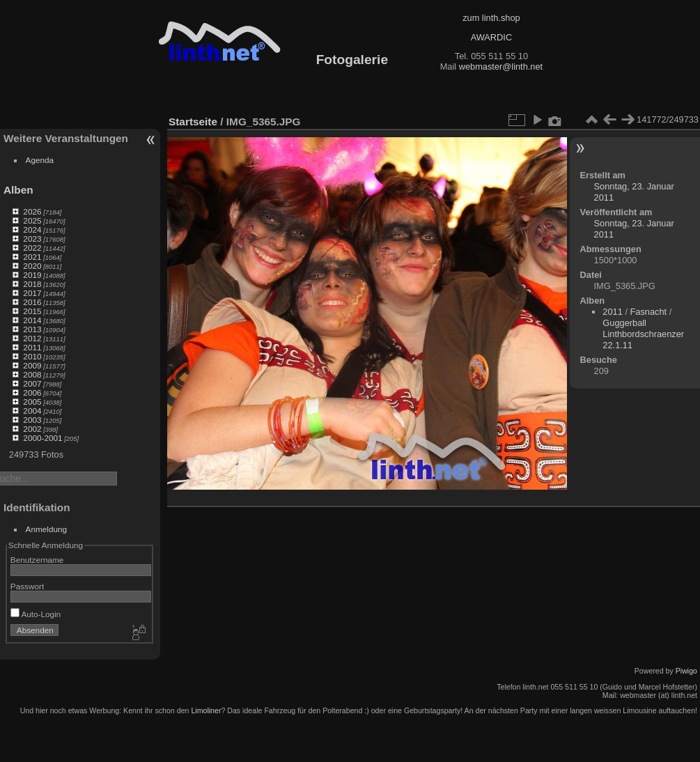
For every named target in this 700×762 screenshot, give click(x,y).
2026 (32, 211)
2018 (32, 284)
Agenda (40, 160)
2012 (32, 338)
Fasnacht (649, 312)
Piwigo (686, 671)
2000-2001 (42, 438)
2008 (32, 374)
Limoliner (206, 710)
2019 (32, 275)
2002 (32, 429)
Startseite (193, 122)
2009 (32, 365)
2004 (32, 411)
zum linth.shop (491, 18)
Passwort (27, 586)
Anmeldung (47, 529)
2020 (32, 266)
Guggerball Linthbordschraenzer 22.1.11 (643, 334)
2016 (32, 302)
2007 (32, 383)
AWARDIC (491, 37)
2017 (32, 293)
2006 (32, 392)
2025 (32, 220)
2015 (32, 311)
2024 (32, 230)
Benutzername (37, 560)
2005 (32, 402)
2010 (32, 356)
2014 (32, 320)
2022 (32, 248)
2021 (32, 257)
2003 (32, 420)
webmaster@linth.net (501, 67)
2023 (32, 239)
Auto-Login (36, 614)
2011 (32, 347)
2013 (32, 329)
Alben (18, 190)
